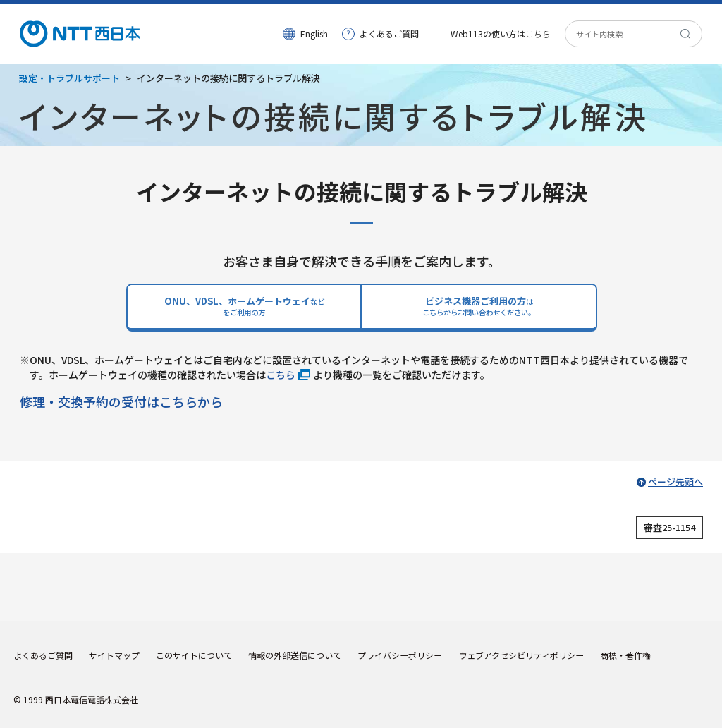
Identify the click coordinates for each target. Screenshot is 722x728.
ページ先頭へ (675, 481)
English (314, 34)
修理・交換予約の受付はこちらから (121, 401)
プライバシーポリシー (400, 655)
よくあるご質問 (389, 34)
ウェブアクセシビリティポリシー (521, 655)
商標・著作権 (625, 655)
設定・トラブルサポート (69, 78)
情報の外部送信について (295, 655)
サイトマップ (114, 655)
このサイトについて (194, 655)
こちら (281, 375)
